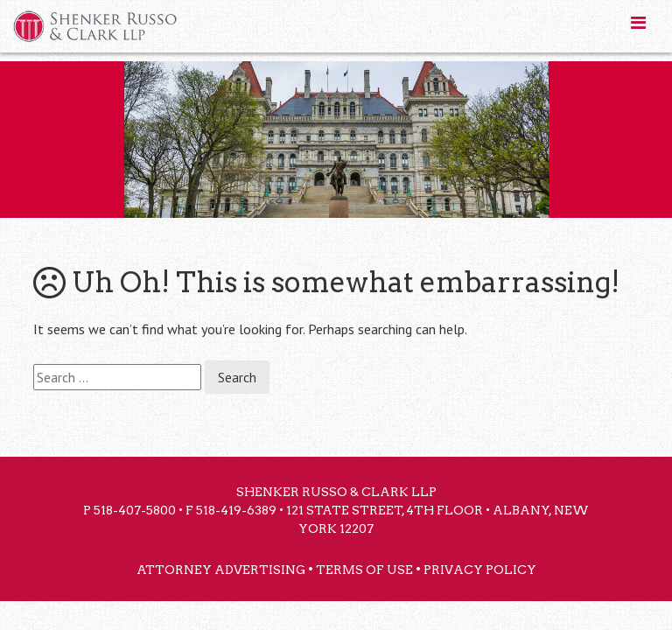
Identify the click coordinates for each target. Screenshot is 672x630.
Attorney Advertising (221, 570)
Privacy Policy (480, 570)
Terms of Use (364, 570)
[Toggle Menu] (638, 23)
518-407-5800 (135, 510)
